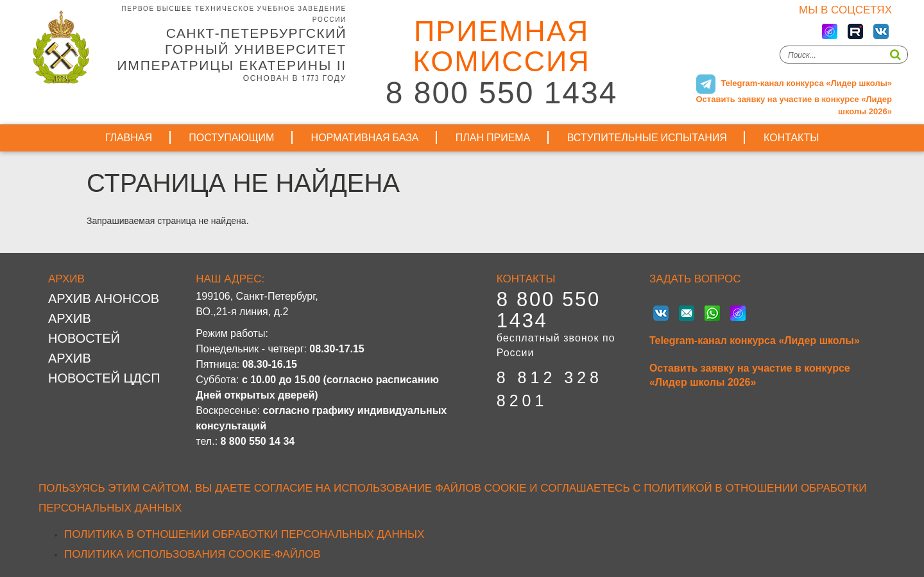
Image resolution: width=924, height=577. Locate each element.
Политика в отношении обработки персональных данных (244, 534)
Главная (129, 138)
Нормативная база (365, 138)
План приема (493, 138)
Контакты (791, 138)
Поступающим (231, 138)
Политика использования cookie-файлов (193, 554)
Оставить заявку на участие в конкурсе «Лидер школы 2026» (750, 375)
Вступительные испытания (647, 138)
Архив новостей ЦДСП (104, 368)
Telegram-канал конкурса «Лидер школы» (755, 340)
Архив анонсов (104, 298)
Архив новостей (84, 328)
